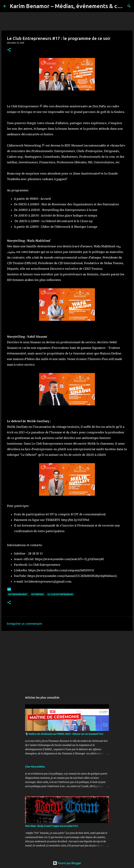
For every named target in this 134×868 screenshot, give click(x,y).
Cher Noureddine (35, 767)
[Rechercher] (129, 6)
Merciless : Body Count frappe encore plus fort (52, 826)
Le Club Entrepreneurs (60, 594)
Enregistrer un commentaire (25, 624)
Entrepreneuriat (18, 594)
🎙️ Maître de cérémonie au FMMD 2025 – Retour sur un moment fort (64, 734)
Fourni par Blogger (67, 863)
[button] (9, 50)
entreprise (38, 594)
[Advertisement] (67, 661)
